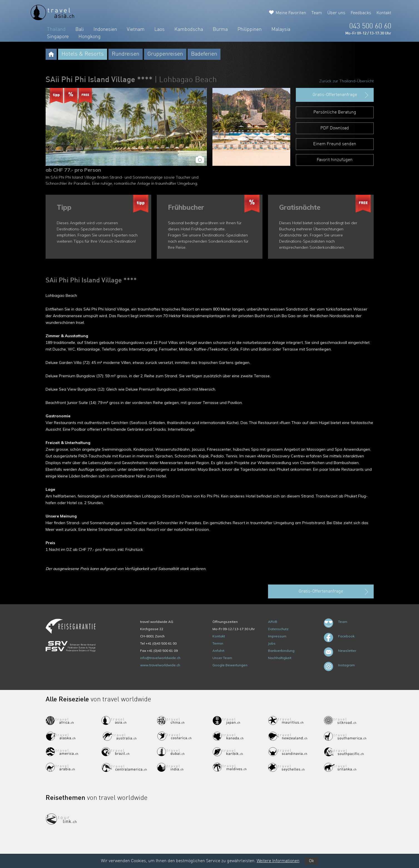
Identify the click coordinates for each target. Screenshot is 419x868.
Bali (80, 29)
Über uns (336, 13)
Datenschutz (278, 629)
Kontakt (384, 13)
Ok (311, 861)
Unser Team (222, 658)
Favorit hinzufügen (335, 160)
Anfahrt (218, 651)
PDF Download (335, 128)
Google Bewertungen (230, 665)
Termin (218, 643)
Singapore (58, 37)
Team (317, 13)
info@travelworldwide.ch (160, 658)
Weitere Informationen (278, 861)
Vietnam (136, 29)
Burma (220, 29)
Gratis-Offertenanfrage (341, 95)
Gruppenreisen (165, 54)
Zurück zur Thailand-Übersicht (346, 81)
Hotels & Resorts (83, 54)
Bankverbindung (281, 651)
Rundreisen (126, 54)
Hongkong (90, 37)
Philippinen (250, 29)
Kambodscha (189, 29)
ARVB (273, 622)
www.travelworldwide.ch (160, 665)
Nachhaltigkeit (280, 658)
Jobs (272, 643)
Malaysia (281, 29)
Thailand (56, 29)
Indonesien (105, 29)
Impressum (277, 636)
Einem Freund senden (335, 144)
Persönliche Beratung (335, 112)
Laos (159, 29)
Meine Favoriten (291, 13)
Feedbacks (361, 13)
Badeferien (204, 54)
